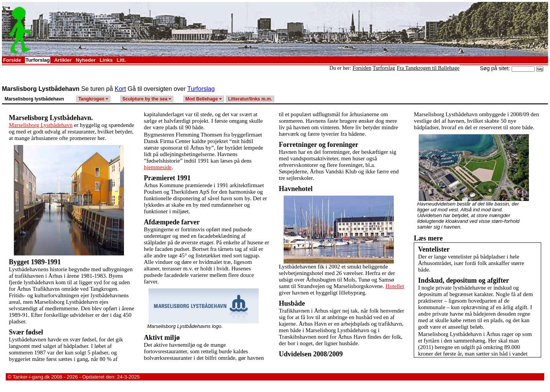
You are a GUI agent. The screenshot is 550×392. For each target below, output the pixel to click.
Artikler (63, 60)
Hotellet (395, 286)
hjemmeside (158, 167)
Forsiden (362, 68)
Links (106, 60)
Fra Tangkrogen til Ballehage (428, 68)
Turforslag (37, 60)
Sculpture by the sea (147, 99)
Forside (12, 60)
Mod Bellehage (204, 99)
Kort (120, 89)
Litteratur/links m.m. (250, 99)
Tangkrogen (93, 99)
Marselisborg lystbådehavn (34, 99)
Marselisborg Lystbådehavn (41, 125)
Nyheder (86, 60)
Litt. (121, 60)
